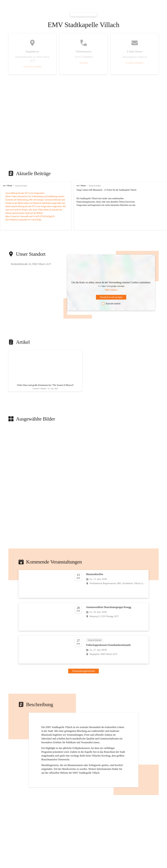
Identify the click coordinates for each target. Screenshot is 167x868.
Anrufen (83, 63)
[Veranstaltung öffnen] (84, 586)
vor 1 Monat (7, 186)
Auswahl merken (111, 304)
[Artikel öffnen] (45, 372)
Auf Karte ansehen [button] (32, 67)
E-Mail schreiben (135, 63)
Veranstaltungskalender (84, 673)
